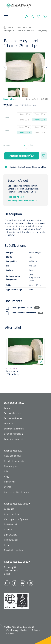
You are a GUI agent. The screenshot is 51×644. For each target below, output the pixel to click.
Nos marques (11, 466)
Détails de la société (14, 461)
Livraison (9, 424)
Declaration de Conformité (24, 313)
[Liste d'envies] (37, 17)
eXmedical (9, 530)
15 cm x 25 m (25, 114)
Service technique (13, 418)
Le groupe (9, 509)
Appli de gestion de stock (17, 492)
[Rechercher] (26, 17)
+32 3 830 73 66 (15, 197)
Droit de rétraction (13, 434)
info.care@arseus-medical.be (21, 201)
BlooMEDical (10, 535)
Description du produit (22, 308)
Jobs (6, 471)
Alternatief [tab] (13, 328)
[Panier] (44, 17)
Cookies (10, 633)
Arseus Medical (12, 514)
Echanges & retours (14, 429)
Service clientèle (12, 413)
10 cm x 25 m (39, 120)
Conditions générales (15, 439)
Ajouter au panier (22, 156)
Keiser (7, 545)
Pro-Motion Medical (14, 550)
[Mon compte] (31, 17)
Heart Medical (11, 540)
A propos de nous (13, 456)
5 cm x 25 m (25, 120)
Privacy (36, 630)
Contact (8, 408)
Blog (6, 477)
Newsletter (10, 482)
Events (7, 487)
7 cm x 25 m (41, 114)
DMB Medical (11, 524)
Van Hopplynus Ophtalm (16, 519)
